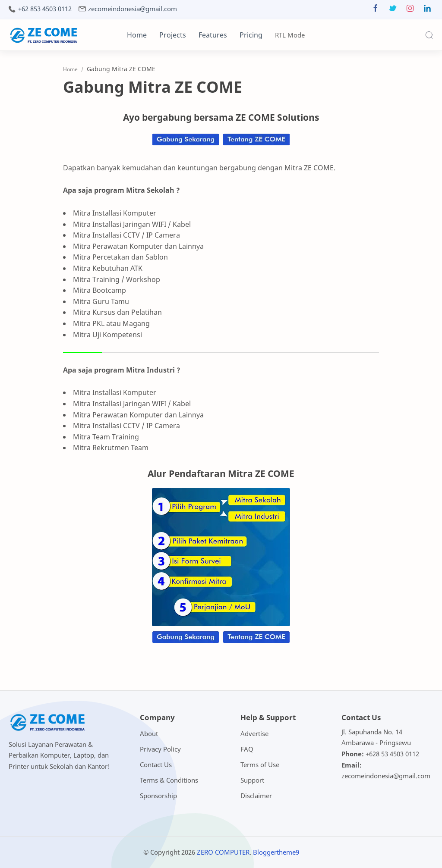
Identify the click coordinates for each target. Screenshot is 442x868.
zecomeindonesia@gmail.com (133, 9)
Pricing (251, 35)
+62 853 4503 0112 (45, 9)
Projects (173, 35)
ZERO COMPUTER (223, 852)
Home (137, 35)
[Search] (429, 35)
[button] (376, 10)
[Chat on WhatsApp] (186, 145)
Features (213, 35)
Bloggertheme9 (276, 852)
